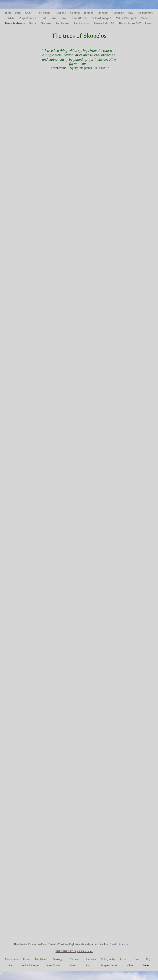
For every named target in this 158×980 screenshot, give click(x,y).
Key (131, 13)
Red (44, 18)
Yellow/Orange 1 (102, 18)
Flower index (12, 959)
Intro (18, 13)
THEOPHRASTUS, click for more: (74, 951)
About (29, 13)
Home (27, 959)
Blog (8, 13)
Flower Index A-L (105, 23)
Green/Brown (79, 18)
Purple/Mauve (109, 965)
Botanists (119, 13)
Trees (146, 965)
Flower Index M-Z (130, 23)
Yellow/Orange (30, 965)
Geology (61, 13)
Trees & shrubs (15, 23)
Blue (54, 18)
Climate (75, 13)
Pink (64, 18)
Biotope (89, 13)
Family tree (63, 23)
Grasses (46, 23)
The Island (45, 13)
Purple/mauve (28, 18)
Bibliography (145, 13)
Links (149, 23)
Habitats (103, 13)
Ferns (33, 23)
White (11, 18)
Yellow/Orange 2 (127, 18)
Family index (82, 23)
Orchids (146, 18)
